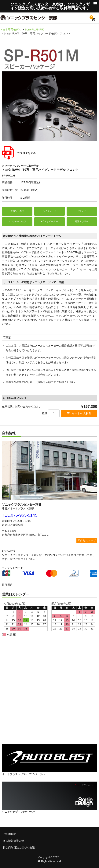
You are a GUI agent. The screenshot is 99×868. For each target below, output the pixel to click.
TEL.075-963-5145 (20, 515)
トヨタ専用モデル (11, 30)
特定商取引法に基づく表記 (19, 848)
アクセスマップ (87, 540)
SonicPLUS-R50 (35, 30)
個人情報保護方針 (13, 841)
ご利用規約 (9, 834)
